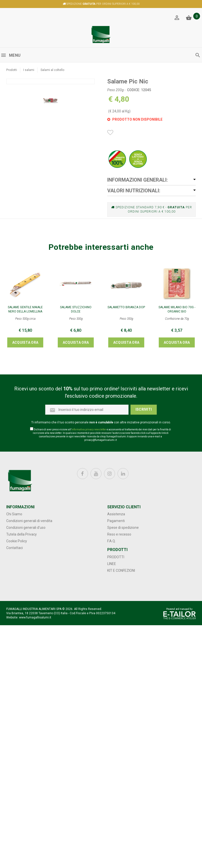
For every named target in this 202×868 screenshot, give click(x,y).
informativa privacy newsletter (89, 430)
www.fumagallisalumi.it (35, 617)
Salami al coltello (52, 70)
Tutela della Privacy (21, 534)
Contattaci (14, 548)
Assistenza (116, 514)
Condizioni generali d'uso (26, 528)
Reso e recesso (119, 534)
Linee (112, 564)
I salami (29, 70)
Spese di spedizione (123, 528)
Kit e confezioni (121, 571)
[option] (50, 183)
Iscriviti (144, 409)
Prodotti (12, 70)
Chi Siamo (14, 514)
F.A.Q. (111, 541)
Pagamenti (116, 521)
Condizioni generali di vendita (29, 521)
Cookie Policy (17, 541)
